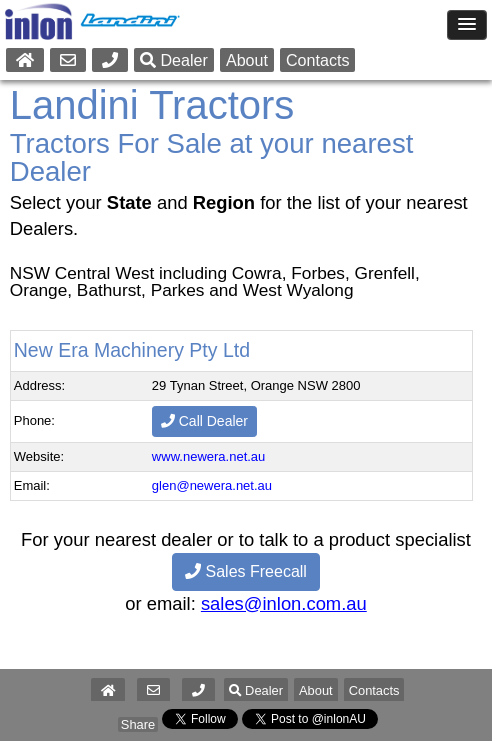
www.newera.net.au (208, 456)
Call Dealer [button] (204, 421)
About (247, 60)
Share (138, 724)
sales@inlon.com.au (284, 603)
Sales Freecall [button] (246, 571)
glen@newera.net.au (212, 485)
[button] (198, 690)
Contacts (318, 60)
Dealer (174, 60)
